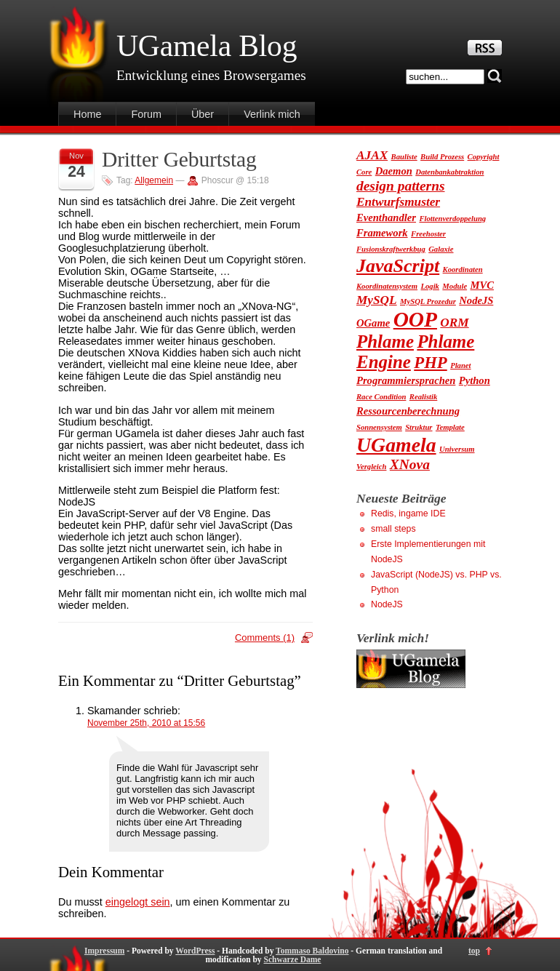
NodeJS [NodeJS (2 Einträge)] (476, 300)
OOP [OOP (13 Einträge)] (415, 319)
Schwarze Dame (292, 959)
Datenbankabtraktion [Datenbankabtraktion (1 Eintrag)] (449, 172)
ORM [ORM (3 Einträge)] (454, 323)
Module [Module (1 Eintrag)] (455, 286)
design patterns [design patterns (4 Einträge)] (401, 186)
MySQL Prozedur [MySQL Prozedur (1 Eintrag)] (428, 301)
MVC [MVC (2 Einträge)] (482, 285)
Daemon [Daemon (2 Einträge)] (394, 171)
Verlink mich (272, 114)
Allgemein (154, 180)
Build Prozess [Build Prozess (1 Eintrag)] (442, 157)
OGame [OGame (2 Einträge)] (373, 323)
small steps (393, 529)
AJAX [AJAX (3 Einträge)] (372, 155)
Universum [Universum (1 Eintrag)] (457, 449)
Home (87, 114)
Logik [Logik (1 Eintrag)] (429, 286)
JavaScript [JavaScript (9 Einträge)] (398, 266)
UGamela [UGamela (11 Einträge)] (396, 445)
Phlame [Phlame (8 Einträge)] (385, 341)
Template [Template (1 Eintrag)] (450, 427)
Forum (146, 114)
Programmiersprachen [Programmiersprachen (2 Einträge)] (406, 380)
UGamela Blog (207, 46)
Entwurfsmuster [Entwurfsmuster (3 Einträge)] (398, 202)
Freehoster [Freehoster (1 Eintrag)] (428, 234)
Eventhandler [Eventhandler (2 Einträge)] (386, 217)
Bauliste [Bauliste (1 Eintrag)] (404, 157)
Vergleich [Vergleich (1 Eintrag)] (371, 467)
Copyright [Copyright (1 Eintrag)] (484, 157)
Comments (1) (265, 638)
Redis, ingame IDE (408, 514)
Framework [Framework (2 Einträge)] (382, 233)
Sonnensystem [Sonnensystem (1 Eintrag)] (379, 427)
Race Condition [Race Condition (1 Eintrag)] (381, 397)
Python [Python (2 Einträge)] (475, 380)
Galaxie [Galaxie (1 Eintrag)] (441, 249)
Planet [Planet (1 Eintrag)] (460, 365)
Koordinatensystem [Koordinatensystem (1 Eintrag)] (387, 286)
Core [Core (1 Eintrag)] (364, 172)
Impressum (104, 951)
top (474, 951)
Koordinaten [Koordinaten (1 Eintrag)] (463, 269)
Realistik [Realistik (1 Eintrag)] (423, 397)
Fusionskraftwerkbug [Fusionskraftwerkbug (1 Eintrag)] (391, 249)
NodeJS (387, 604)
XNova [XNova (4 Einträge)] (410, 464)
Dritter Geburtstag (179, 159)
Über (203, 114)
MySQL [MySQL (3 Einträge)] (377, 300)
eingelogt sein (138, 902)
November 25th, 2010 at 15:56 (146, 723)
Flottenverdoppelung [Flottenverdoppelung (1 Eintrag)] (452, 219)
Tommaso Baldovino (312, 951)
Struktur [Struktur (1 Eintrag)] (419, 427)
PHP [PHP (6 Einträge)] (430, 363)
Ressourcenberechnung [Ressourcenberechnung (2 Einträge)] (408, 411)
